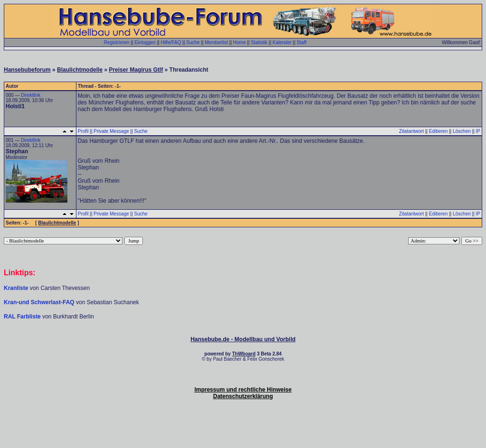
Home (239, 42)
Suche (193, 42)
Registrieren (117, 42)
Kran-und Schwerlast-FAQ (40, 302)
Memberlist (216, 42)
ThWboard (244, 354)
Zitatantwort (411, 131)
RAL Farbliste (23, 317)
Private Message (111, 131)
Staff (301, 42)
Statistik (259, 42)
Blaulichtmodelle (80, 70)
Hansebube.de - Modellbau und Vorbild (243, 339)
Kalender (282, 42)
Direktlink (31, 95)
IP (478, 131)
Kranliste (16, 288)
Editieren (438, 131)
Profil (83, 131)
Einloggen (145, 42)
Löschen (462, 131)
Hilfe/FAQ (171, 42)
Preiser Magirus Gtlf (136, 70)
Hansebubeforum (27, 70)
